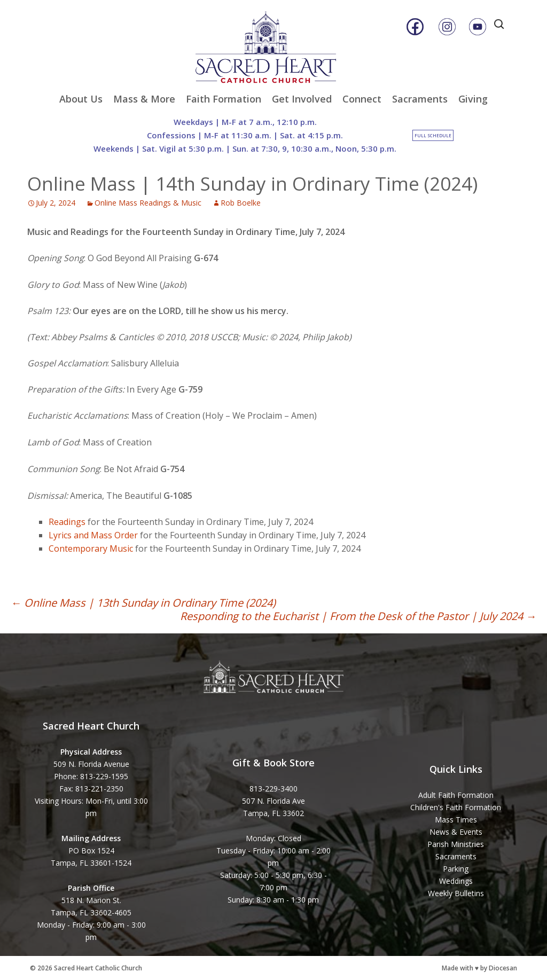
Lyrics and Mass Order (93, 535)
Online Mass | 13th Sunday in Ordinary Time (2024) (143, 603)
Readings (67, 522)
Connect (362, 99)
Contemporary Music (91, 548)
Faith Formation (224, 99)
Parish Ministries (456, 844)
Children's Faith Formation (456, 807)
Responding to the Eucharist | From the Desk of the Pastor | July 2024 (358, 616)
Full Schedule (433, 135)
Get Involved (302, 99)
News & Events (456, 832)
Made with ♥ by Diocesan (479, 968)
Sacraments (420, 99)
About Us (81, 99)
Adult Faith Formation (456, 795)
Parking (456, 869)
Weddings (456, 881)
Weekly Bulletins (456, 893)
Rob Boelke (241, 203)
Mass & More (144, 99)
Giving (473, 99)
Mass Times (456, 820)
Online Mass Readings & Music (148, 203)
